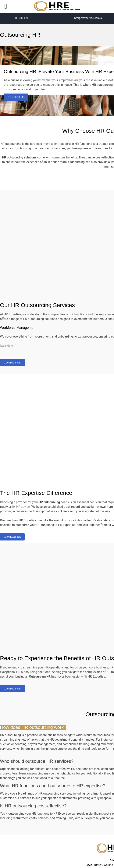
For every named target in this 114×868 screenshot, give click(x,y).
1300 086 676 (20, 18)
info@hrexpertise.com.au (88, 18)
